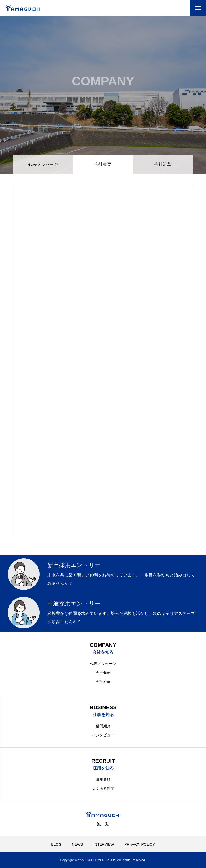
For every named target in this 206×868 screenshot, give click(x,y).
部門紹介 (103, 726)
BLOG (56, 844)
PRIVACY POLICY (139, 844)
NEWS (77, 844)
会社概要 (103, 673)
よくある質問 (103, 788)
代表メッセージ (43, 164)
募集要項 (103, 780)
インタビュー (103, 735)
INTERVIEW (104, 844)
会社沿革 (163, 164)
